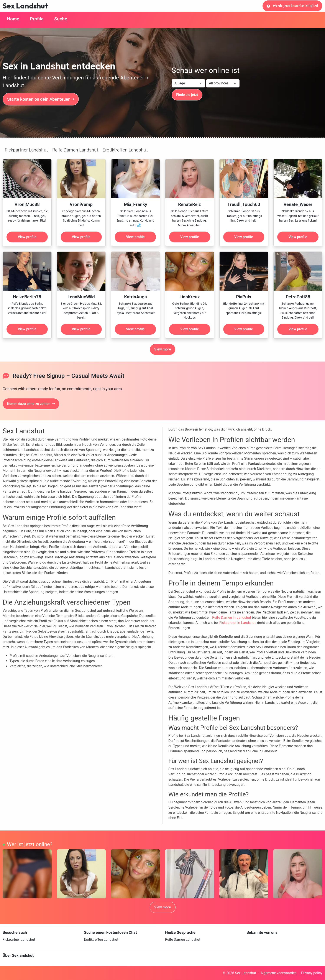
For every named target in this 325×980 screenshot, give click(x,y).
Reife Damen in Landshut (232, 617)
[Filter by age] (188, 83)
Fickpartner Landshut (26, 150)
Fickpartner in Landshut (237, 623)
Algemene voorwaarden (279, 973)
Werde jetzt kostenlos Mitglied (292, 6)
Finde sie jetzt (187, 95)
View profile (27, 237)
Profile (37, 19)
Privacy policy (312, 973)
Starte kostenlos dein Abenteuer (41, 99)
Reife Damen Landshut (75, 150)
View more (163, 349)
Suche (61, 19)
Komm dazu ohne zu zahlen (31, 404)
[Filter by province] (223, 83)
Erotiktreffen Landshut (125, 150)
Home (13, 19)
